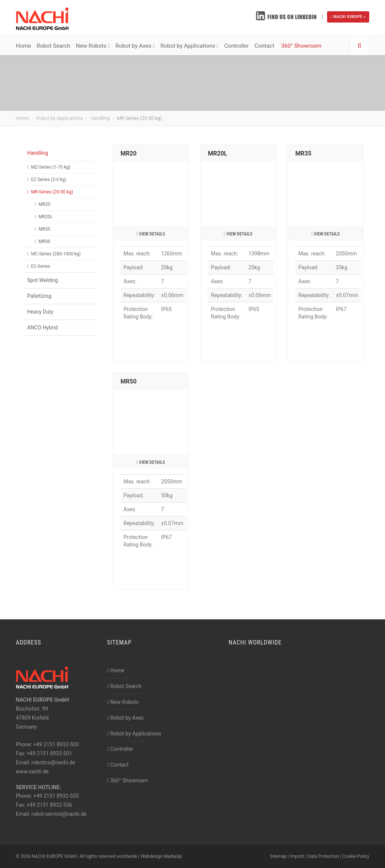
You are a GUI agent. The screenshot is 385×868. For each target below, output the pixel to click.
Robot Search (53, 46)
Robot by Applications (190, 46)
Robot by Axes (135, 46)
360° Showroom (301, 46)
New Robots (93, 46)
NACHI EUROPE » (348, 17)
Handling (100, 118)
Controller (237, 46)
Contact (265, 46)
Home (23, 46)
